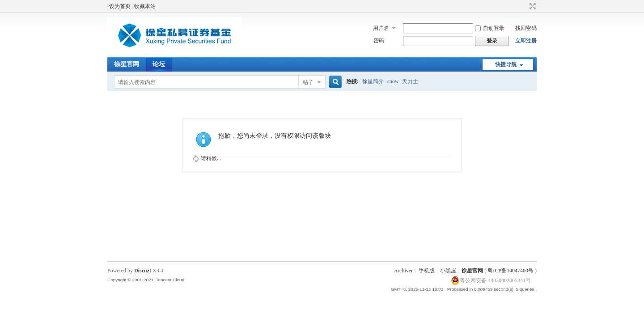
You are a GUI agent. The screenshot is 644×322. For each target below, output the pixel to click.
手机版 (427, 271)
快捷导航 (506, 64)
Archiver (403, 271)
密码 (379, 41)
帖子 (308, 82)
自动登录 (490, 28)
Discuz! (143, 271)
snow (393, 81)
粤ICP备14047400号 (511, 271)
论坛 (159, 64)
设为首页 (120, 6)
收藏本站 (145, 6)
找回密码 (526, 28)
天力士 (410, 81)
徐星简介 (373, 81)
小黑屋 (448, 271)
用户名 (381, 28)
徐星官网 (127, 64)
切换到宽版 (532, 6)
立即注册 (526, 41)
